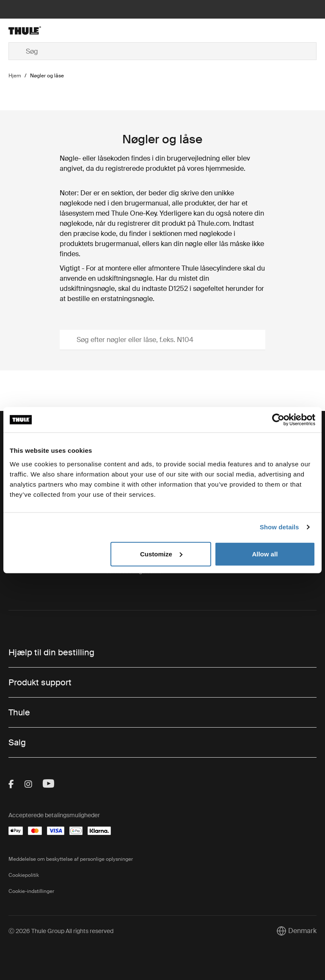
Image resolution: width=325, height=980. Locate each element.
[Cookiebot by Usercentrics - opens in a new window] (278, 420)
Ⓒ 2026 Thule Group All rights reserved (61, 931)
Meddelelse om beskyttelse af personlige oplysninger (71, 859)
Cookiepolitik (24, 875)
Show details (280, 527)
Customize (161, 554)
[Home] (60, 30)
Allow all (265, 554)
